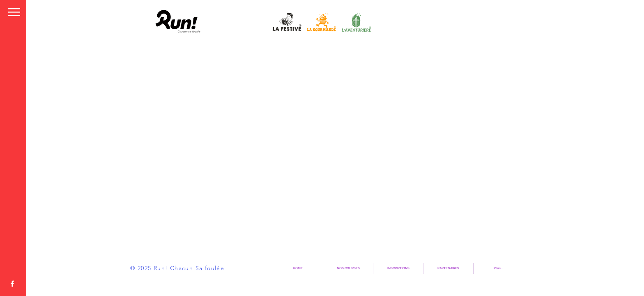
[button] (14, 12)
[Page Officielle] (12, 284)
